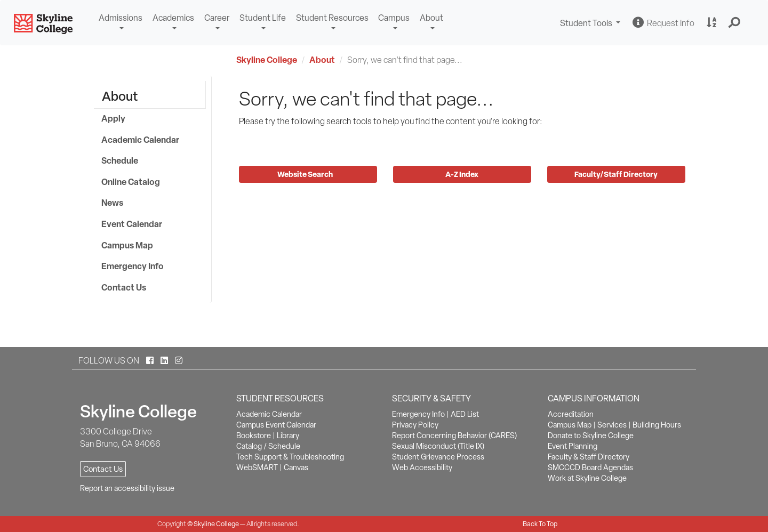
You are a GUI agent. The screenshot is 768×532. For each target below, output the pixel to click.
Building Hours (657, 425)
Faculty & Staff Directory (589, 457)
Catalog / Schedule (268, 446)
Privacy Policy (415, 425)
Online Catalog (131, 182)
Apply (113, 118)
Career (217, 18)
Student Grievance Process (438, 457)
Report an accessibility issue (127, 488)
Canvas (296, 467)
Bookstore (254, 436)
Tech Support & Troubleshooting (290, 457)
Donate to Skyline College (591, 436)
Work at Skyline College (587, 478)
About (431, 18)
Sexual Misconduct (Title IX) (438, 446)
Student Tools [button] (591, 24)
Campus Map (127, 245)
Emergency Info (133, 266)
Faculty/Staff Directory (616, 174)
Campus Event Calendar (276, 425)
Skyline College (267, 60)
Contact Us (124, 287)
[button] (735, 23)
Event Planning (573, 446)
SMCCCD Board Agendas (590, 467)
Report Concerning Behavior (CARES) (454, 436)
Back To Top (540, 524)
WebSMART (257, 467)
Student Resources (332, 18)
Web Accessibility (422, 467)
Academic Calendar (140, 140)
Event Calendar (132, 224)
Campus (394, 18)
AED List (465, 414)
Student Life (263, 18)
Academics (173, 18)
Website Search (306, 174)
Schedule (120, 160)
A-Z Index (462, 174)
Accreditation (571, 414)
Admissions (121, 18)
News (112, 203)
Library (288, 436)
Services (612, 425)
